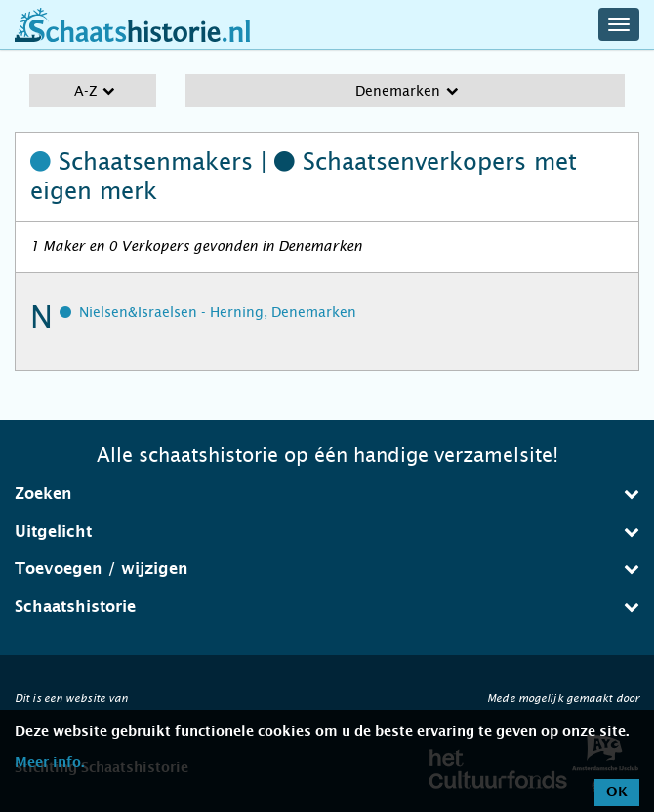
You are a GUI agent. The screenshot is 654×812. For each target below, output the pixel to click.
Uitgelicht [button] (327, 531)
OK (617, 792)
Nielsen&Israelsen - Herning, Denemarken (218, 312)
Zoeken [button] (327, 493)
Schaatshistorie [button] (327, 607)
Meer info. (49, 763)
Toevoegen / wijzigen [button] (327, 568)
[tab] (327, 494)
